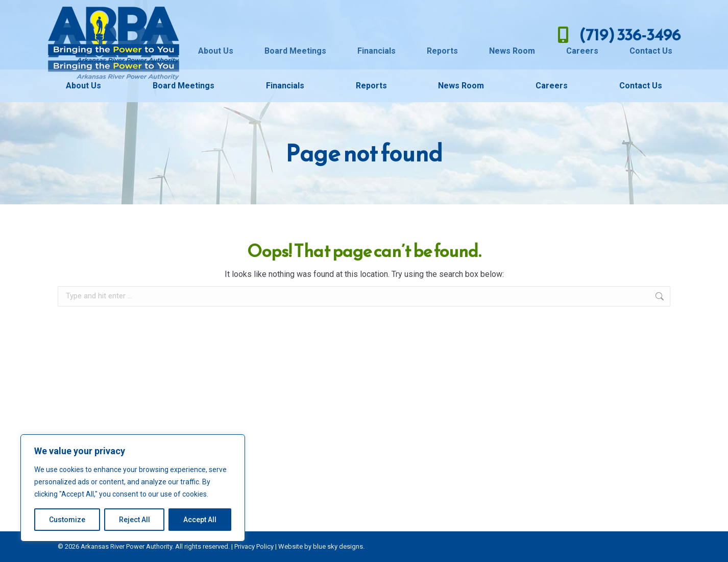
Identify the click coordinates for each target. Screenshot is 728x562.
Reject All (135, 520)
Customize (67, 520)
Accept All (200, 520)
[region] (133, 488)
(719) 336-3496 (617, 35)
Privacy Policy (254, 546)
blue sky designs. (339, 546)
